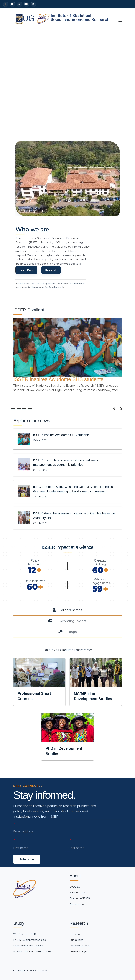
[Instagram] (20, 4)
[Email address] (67, 831)
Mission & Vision (78, 893)
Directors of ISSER (80, 898)
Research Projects (80, 951)
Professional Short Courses (28, 946)
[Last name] (96, 848)
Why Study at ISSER (25, 934)
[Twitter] (13, 4)
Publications (76, 940)
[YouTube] (26, 4)
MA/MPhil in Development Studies (32, 951)
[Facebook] (6, 4)
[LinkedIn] (33, 4)
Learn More (26, 279)
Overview (75, 887)
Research (51, 279)
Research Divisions (80, 946)
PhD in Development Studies (29, 940)
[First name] (39, 848)
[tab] (67, 610)
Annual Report (78, 904)
